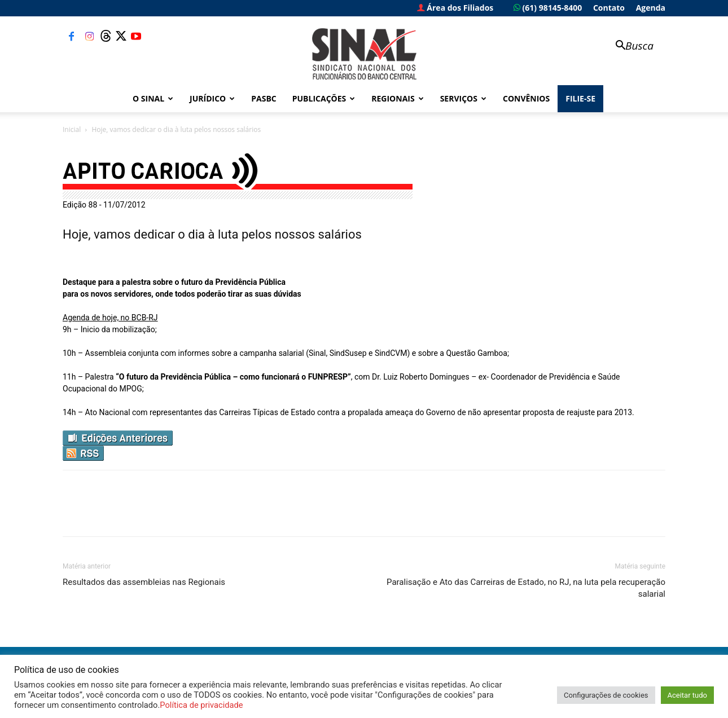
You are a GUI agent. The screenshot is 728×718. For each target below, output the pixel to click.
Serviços (463, 98)
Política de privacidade (201, 705)
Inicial (72, 129)
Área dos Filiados (455, 8)
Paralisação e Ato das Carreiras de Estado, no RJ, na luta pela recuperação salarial (526, 588)
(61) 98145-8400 (548, 8)
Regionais (397, 98)
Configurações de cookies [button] (606, 695)
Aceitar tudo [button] (687, 695)
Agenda (651, 8)
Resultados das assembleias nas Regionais (144, 582)
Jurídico (212, 98)
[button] (629, 47)
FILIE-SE (580, 98)
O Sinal (153, 98)
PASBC (264, 98)
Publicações (324, 98)
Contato (609, 8)
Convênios (526, 98)
